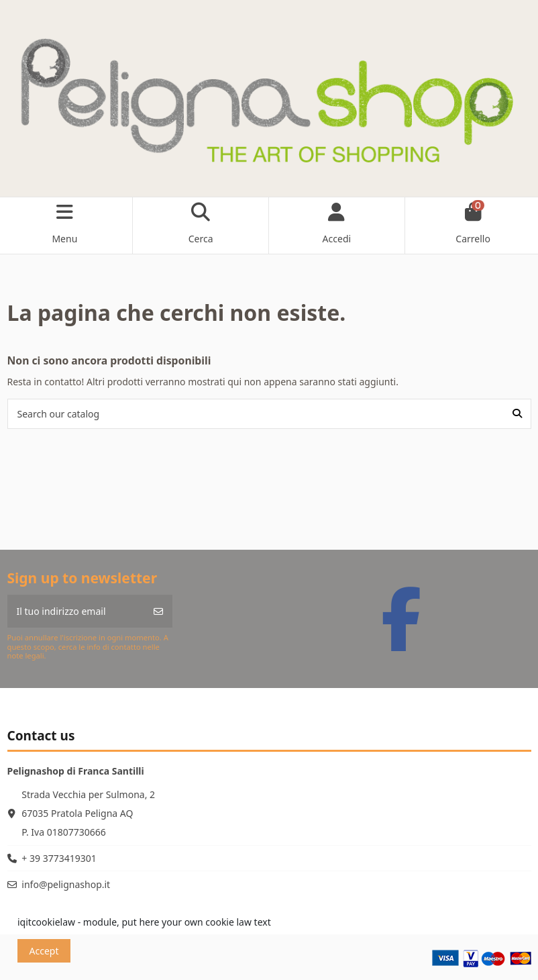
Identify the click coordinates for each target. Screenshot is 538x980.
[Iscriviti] (158, 611)
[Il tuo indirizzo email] (76, 611)
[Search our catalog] (517, 414)
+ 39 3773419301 (59, 858)
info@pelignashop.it (66, 884)
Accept (44, 951)
